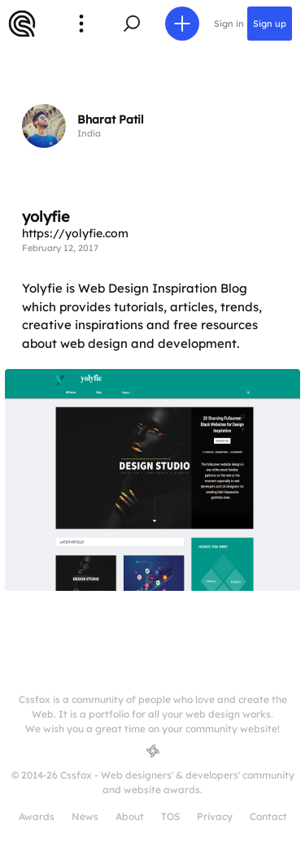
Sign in (229, 24)
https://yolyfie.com (75, 233)
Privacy (215, 816)
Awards (37, 816)
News (85, 816)
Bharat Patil (111, 119)
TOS (170, 816)
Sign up (270, 24)
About (130, 816)
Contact (268, 816)
